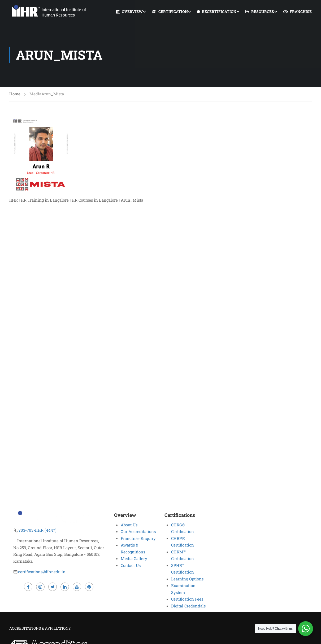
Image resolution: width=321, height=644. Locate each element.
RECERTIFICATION (217, 12)
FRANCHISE (297, 12)
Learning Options (187, 579)
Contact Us (131, 565)
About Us (129, 525)
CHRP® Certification (183, 542)
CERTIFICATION (170, 12)
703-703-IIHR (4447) (38, 530)
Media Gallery (134, 558)
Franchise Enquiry (138, 538)
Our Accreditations (138, 531)
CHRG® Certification (183, 528)
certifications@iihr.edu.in (42, 572)
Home (15, 94)
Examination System (183, 589)
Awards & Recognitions (133, 548)
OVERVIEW (129, 12)
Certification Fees (187, 599)
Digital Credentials (188, 606)
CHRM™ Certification (183, 555)
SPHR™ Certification (183, 569)
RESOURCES (260, 12)
